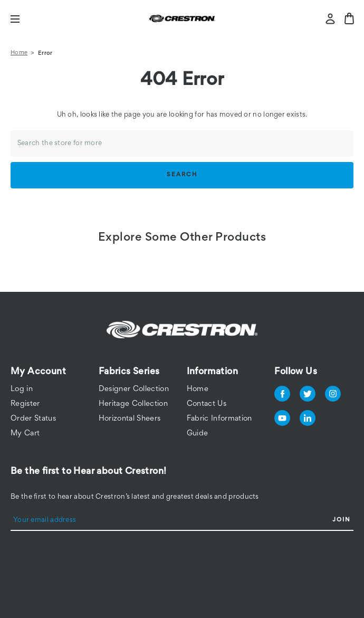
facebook (282, 394)
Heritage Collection (133, 404)
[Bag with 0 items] (349, 18)
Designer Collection (134, 389)
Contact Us (207, 404)
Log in (22, 389)
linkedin (308, 418)
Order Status (33, 419)
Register (25, 404)
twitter (308, 394)
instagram (333, 394)
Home (198, 389)
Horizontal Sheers (130, 419)
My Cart (25, 434)
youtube (282, 418)
